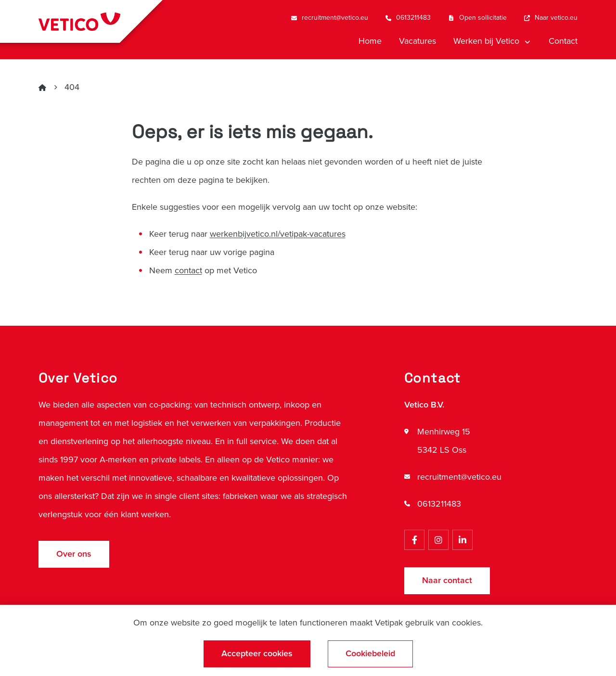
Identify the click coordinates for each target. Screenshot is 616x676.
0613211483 (439, 504)
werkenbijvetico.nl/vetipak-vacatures (278, 234)
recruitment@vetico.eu (459, 477)
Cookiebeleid (370, 653)
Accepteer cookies (257, 653)
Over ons (74, 554)
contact (188, 270)
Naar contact (447, 580)
